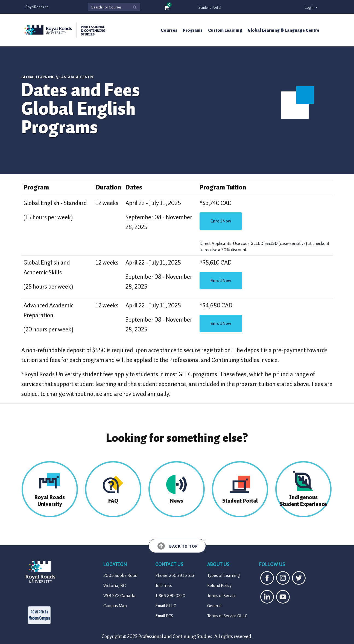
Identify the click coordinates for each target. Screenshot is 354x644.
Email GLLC (166, 606)
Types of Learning (224, 575)
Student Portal (210, 8)
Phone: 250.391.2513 (175, 575)
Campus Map (115, 606)
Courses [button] (169, 30)
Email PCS (164, 616)
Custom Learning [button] (225, 30)
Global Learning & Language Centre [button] (283, 30)
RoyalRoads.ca (37, 7)
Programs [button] (193, 30)
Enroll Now (221, 221)
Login (310, 8)
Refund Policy (219, 586)
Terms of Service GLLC (227, 616)
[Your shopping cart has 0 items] (167, 8)
